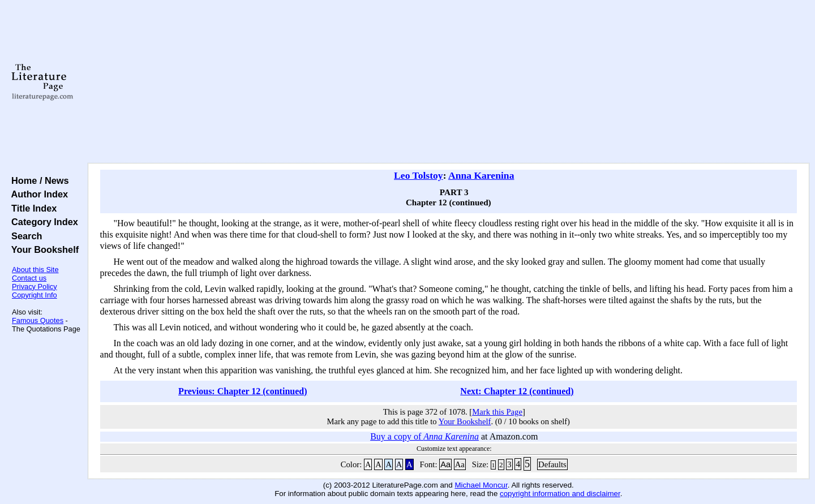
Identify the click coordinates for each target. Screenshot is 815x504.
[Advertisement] (448, 82)
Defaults (552, 464)
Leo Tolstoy (419, 175)
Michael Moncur (481, 485)
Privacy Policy (35, 287)
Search (24, 236)
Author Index (37, 194)
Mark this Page (497, 412)
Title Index (31, 208)
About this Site (35, 270)
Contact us (29, 278)
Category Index (42, 222)
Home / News (38, 180)
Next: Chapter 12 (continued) (517, 391)
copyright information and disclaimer (560, 494)
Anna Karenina (481, 175)
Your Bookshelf (42, 249)
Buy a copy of (424, 436)
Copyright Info (35, 295)
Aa (445, 464)
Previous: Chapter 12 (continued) (243, 391)
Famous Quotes (38, 320)
